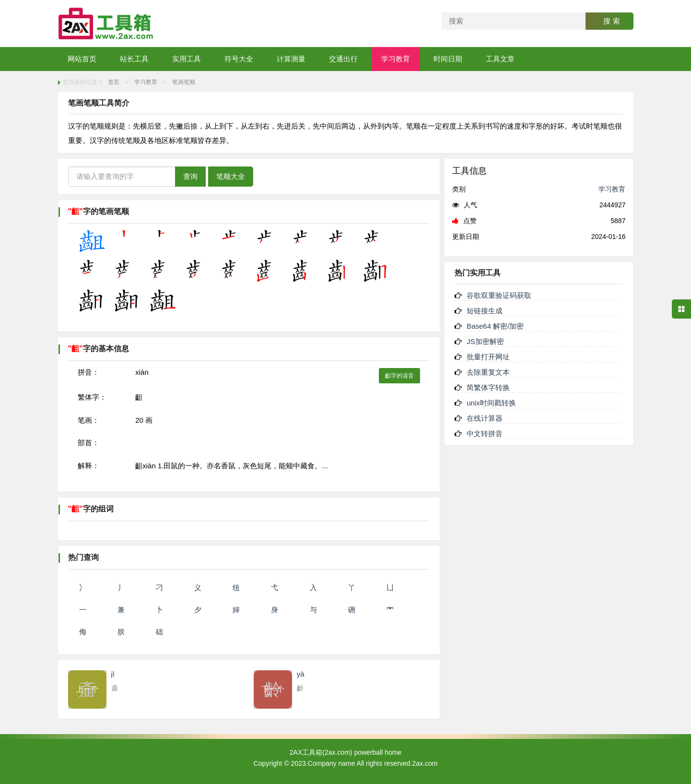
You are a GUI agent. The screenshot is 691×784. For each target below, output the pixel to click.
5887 (618, 221)
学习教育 (396, 59)
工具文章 (500, 59)
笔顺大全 (231, 176)
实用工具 (187, 59)
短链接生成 (485, 311)
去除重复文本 (488, 372)
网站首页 (82, 59)
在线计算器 (485, 418)
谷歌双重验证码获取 (499, 295)
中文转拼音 (485, 434)
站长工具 (134, 59)
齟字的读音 (399, 376)
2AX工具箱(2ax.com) (321, 752)
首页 (114, 82)
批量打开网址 (488, 357)
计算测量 (291, 59)
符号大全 (239, 59)
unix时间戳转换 (491, 403)
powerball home (378, 752)
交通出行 (343, 59)
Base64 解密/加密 (495, 326)
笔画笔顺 (184, 82)
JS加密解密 (485, 341)
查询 (190, 176)
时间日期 (448, 59)
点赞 (464, 221)
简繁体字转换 (488, 387)
